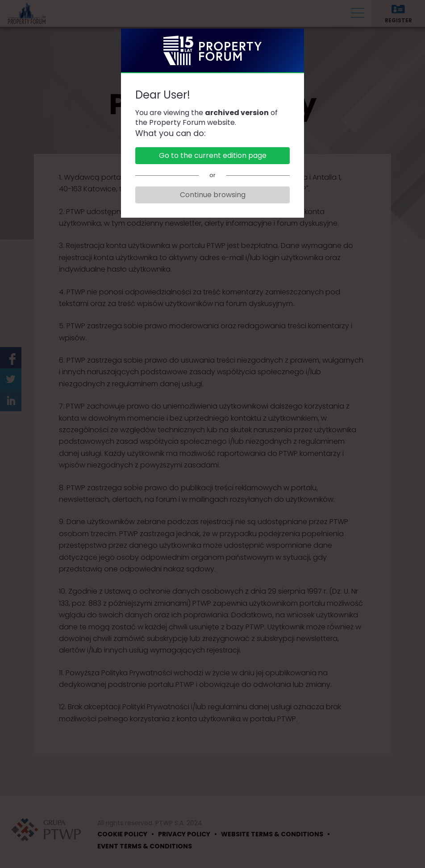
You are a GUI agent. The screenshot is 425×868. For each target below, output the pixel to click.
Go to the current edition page (213, 155)
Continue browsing (213, 195)
